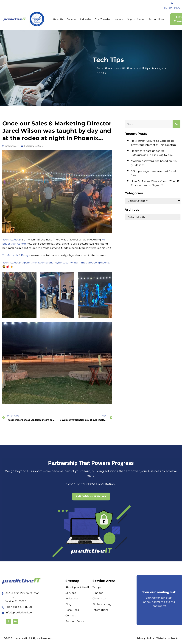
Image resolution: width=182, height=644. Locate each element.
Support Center (137, 19)
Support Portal (157, 19)
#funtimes (80, 263)
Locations (119, 19)
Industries (87, 19)
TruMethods (10, 255)
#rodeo (92, 263)
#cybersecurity (63, 263)
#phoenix (104, 263)
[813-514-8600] (172, 3)
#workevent (45, 263)
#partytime (29, 263)
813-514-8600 (172, 8)
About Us (59, 19)
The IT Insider (103, 19)
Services (72, 19)
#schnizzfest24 (12, 240)
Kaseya (26, 255)
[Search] (176, 124)
